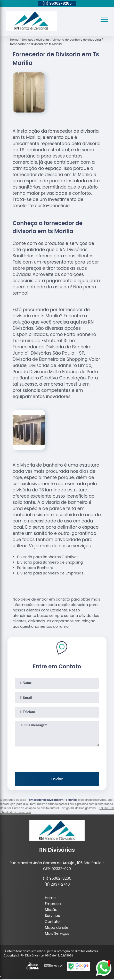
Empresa (53, 904)
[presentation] (57, 758)
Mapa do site (57, 927)
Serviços (52, 916)
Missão (51, 910)
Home (50, 898)
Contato (52, 922)
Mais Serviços (57, 933)
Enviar (57, 779)
